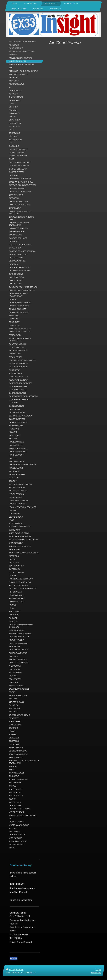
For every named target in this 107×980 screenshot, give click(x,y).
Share (14, 958)
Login (98, 970)
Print (10, 970)
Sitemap (19, 970)
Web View (96, 973)
